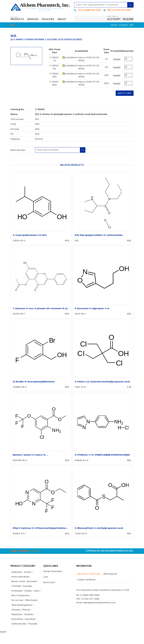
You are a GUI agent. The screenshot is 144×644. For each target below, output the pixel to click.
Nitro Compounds (29, 604)
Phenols (28, 619)
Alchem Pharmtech (53, 579)
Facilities (52, 19)
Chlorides (17, 594)
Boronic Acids (19, 589)
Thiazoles (34, 634)
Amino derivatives (21, 584)
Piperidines (17, 624)
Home (114, 32)
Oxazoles (16, 619)
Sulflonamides (19, 634)
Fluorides (28, 594)
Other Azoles (33, 609)
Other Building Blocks (22, 614)
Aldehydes (17, 579)
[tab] (88, 581)
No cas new (18, 609)
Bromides (33, 589)
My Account (49, 590)
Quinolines (31, 629)
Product (123, 32)
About (17, 26)
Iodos (14, 604)
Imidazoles (17, 599)
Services (35, 19)
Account (114, 23)
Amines (29, 579)
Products (18, 19)
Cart (46, 584)
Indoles (29, 599)
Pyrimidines (17, 629)
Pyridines (30, 624)
